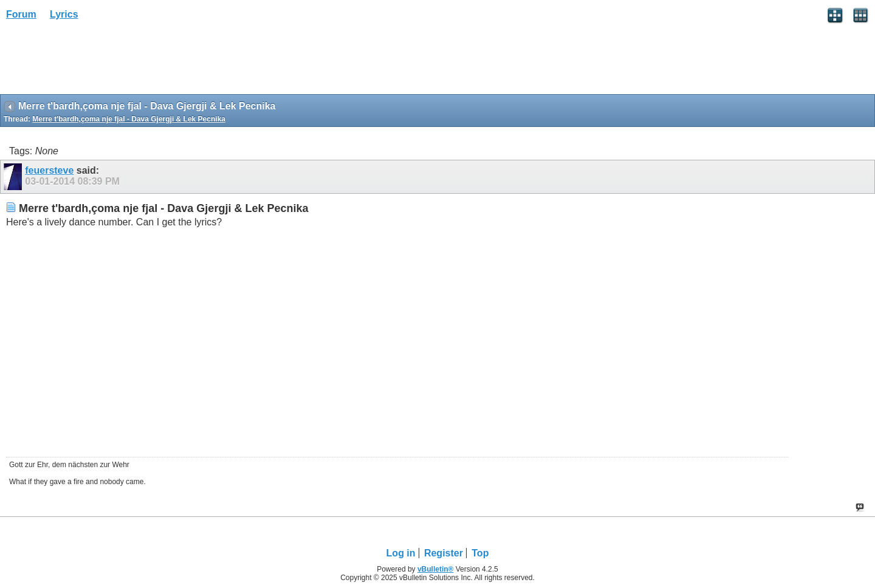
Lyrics (64, 14)
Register (444, 553)
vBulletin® (436, 569)
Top (480, 553)
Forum (21, 14)
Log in (401, 553)
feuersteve (49, 170)
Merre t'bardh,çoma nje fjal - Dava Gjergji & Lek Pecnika (129, 119)
